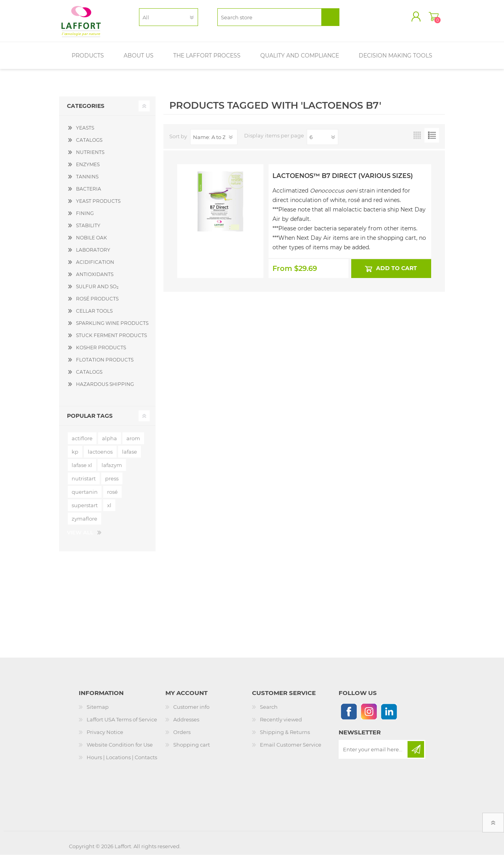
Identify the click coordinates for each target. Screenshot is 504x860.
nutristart (84, 484)
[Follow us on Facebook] (349, 716)
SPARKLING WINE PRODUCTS (112, 328)
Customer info (191, 712)
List (432, 140)
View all (80, 537)
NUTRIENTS (90, 157)
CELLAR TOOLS (94, 316)
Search (269, 712)
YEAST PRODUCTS (98, 206)
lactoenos (100, 457)
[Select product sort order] (214, 142)
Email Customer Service (291, 750)
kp (75, 457)
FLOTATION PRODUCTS (105, 365)
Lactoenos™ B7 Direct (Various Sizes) (343, 181)
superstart (85, 510)
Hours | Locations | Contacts (122, 762)
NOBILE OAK (92, 243)
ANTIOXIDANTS (95, 279)
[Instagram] (369, 716)
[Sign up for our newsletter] (374, 754)
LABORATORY (93, 255)
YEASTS (85, 133)
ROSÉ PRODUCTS (97, 304)
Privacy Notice (105, 737)
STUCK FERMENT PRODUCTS (111, 340)
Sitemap (98, 712)
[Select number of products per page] (322, 142)
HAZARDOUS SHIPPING (105, 389)
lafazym (112, 470)
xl (109, 510)
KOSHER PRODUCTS (101, 353)
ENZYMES (88, 170)
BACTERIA (89, 194)
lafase (130, 457)
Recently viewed (281, 725)
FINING (85, 218)
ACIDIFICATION (95, 267)
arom (133, 443)
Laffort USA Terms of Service (122, 725)
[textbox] (270, 20)
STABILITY (88, 231)
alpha (109, 443)
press (112, 484)
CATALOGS (89, 145)
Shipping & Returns (285, 737)
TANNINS (87, 182)
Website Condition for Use (120, 750)
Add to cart (397, 274)
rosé (112, 497)
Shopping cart (426, 19)
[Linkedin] (389, 716)
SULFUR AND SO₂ (97, 292)
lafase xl (82, 470)
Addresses (186, 725)
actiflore (82, 443)
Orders (182, 737)
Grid (417, 140)
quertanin (85, 497)
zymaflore (84, 524)
